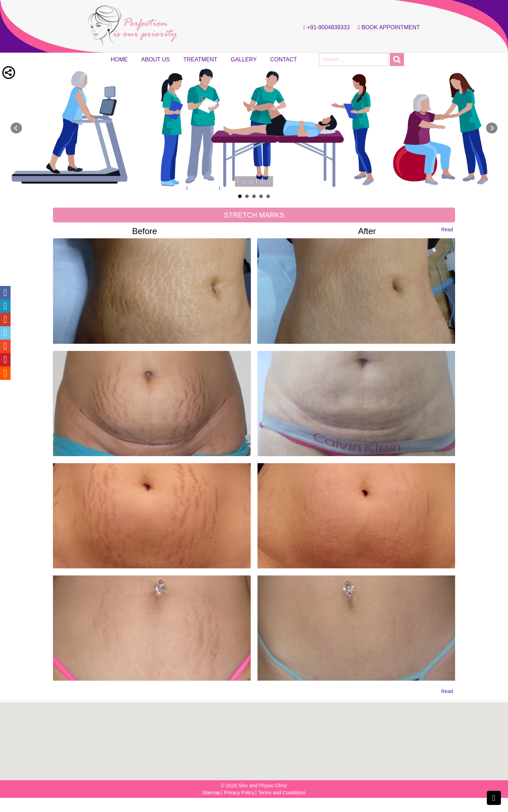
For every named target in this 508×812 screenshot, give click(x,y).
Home (119, 59)
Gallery (244, 59)
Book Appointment (387, 28)
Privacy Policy (239, 793)
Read (447, 229)
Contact (284, 59)
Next (492, 128)
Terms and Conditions (282, 793)
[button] (256, 738)
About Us (156, 59)
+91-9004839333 (325, 28)
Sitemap (211, 793)
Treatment (201, 59)
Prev (16, 128)
